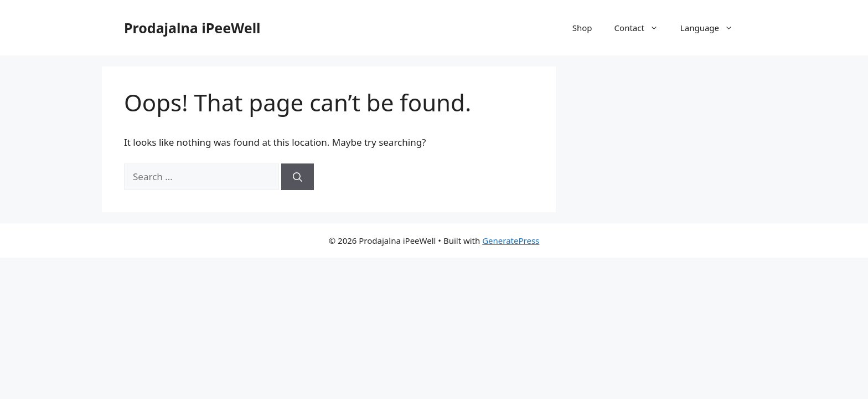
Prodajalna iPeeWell (192, 28)
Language (712, 28)
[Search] (298, 177)
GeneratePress (511, 241)
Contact (642, 28)
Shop (582, 28)
